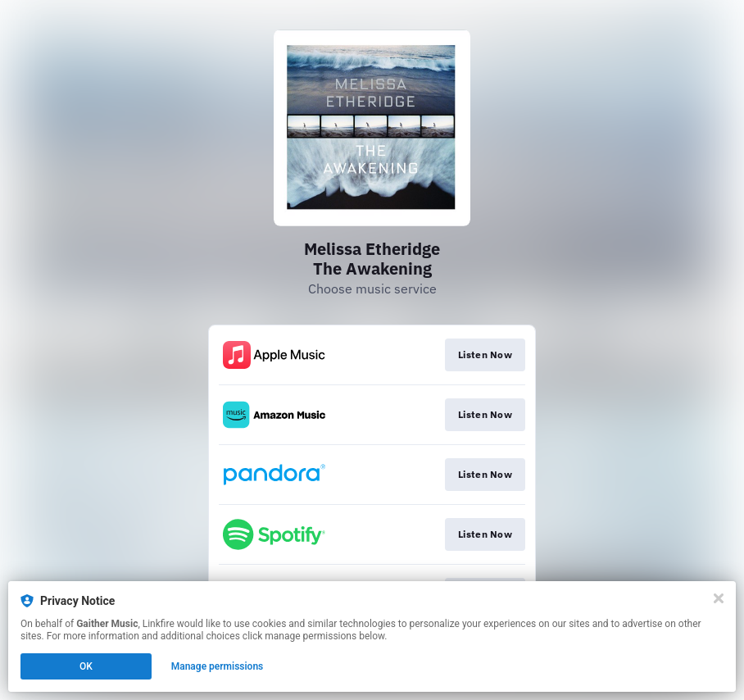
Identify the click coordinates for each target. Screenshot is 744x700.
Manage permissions (218, 666)
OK (86, 666)
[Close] (719, 598)
